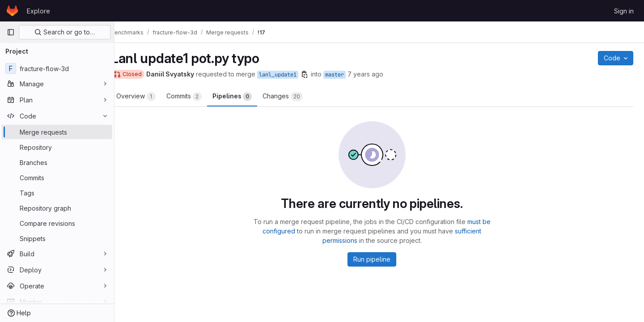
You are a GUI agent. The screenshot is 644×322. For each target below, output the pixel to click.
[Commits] (57, 178)
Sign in (624, 11)
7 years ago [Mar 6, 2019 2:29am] (380, 74)
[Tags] (57, 193)
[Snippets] (57, 238)
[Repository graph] (57, 208)
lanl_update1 (292, 75)
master (349, 75)
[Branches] (57, 162)
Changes (297, 97)
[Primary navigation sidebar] (11, 32)
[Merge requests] (57, 132)
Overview (150, 97)
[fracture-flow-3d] (57, 68)
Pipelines (246, 97)
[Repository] (57, 147)
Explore (38, 11)
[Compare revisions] (57, 223)
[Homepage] (12, 11)
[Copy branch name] (319, 74)
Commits (198, 97)
